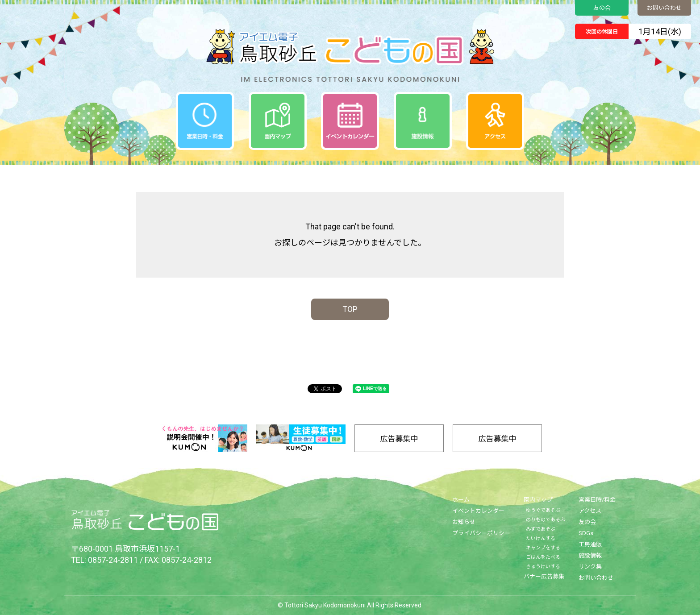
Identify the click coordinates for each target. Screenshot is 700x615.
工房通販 (590, 544)
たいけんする (541, 538)
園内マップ (538, 500)
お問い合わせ (664, 8)
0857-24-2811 (113, 560)
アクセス (590, 511)
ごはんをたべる (543, 557)
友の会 (602, 8)
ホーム (461, 500)
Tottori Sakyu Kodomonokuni (325, 605)
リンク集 (590, 567)
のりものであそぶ (546, 520)
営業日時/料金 (597, 500)
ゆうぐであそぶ (543, 510)
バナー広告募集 (544, 576)
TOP (350, 309)
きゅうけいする (543, 567)
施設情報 (590, 555)
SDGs (586, 533)
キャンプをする (543, 548)
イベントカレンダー (478, 511)
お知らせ (464, 522)
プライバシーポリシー (481, 533)
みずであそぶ (541, 529)
